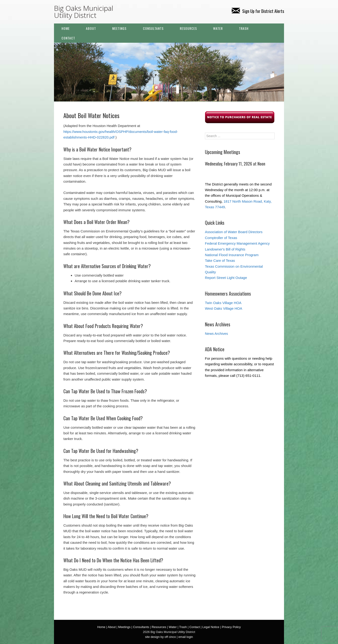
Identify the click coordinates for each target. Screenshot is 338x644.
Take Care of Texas (220, 260)
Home (66, 28)
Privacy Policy (231, 627)
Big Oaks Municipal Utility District (84, 12)
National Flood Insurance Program (232, 255)
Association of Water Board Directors (234, 232)
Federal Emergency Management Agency (237, 243)
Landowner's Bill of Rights (225, 249)
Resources (188, 28)
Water (218, 28)
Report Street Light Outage (226, 278)
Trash (244, 28)
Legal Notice (211, 627)
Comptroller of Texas (221, 238)
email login (186, 637)
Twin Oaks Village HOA (223, 303)
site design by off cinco (160, 637)
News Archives (216, 334)
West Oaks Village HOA (224, 308)
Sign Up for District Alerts (258, 11)
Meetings (119, 28)
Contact (68, 38)
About (91, 28)
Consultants (153, 28)
